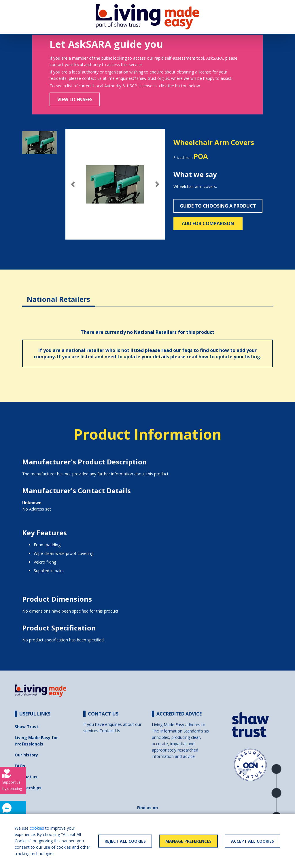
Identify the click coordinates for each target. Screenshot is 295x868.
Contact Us (110, 731)
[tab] (58, 295)
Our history (26, 755)
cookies (37, 828)
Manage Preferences (188, 841)
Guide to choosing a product (218, 206)
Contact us (26, 777)
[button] (73, 184)
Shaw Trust (27, 727)
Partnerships (28, 788)
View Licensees (75, 99)
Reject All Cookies (125, 841)
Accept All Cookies (253, 841)
